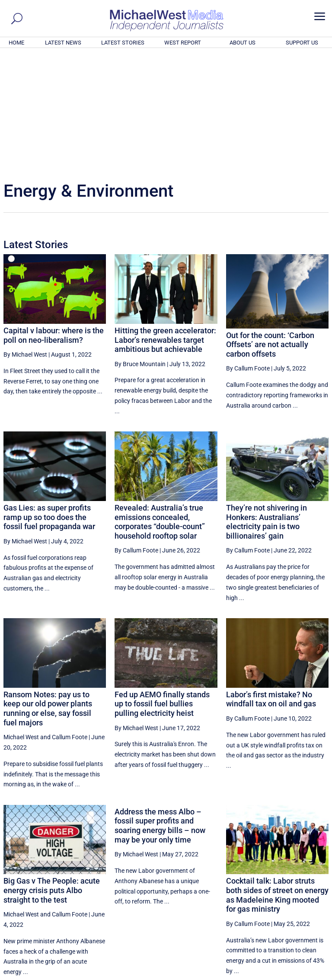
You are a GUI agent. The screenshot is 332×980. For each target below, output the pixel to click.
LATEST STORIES (123, 43)
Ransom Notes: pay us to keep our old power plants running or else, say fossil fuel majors (48, 591)
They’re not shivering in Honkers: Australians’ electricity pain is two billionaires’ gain (267, 404)
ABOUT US (243, 43)
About (267, 974)
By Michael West (25, 237)
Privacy (313, 974)
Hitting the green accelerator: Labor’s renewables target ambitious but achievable (165, 222)
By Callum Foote (248, 251)
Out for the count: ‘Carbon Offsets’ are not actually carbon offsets (270, 227)
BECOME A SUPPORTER (290, 926)
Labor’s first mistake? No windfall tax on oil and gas (271, 582)
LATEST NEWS (63, 43)
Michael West (21, 619)
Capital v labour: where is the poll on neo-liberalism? (54, 218)
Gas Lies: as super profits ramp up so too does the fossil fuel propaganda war (49, 399)
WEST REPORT (183, 43)
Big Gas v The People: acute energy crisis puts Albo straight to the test (52, 773)
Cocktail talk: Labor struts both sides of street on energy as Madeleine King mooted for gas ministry (277, 777)
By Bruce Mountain (140, 246)
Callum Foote (70, 619)
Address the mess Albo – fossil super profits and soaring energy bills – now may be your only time (160, 708)
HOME (16, 43)
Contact (289, 974)
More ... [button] (305, 893)
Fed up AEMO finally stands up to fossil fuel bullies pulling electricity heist (162, 586)
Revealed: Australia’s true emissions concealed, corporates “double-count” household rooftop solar (160, 404)
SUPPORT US (302, 43)
